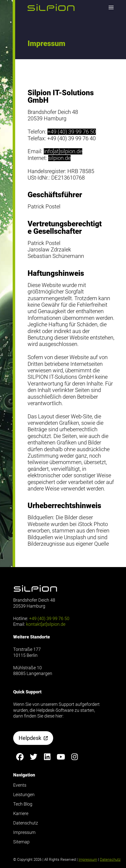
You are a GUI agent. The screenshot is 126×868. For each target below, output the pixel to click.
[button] (51, 7)
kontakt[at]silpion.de (46, 624)
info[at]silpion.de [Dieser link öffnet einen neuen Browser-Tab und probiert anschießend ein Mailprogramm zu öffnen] (63, 151)
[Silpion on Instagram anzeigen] (75, 757)
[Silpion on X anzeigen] (34, 757)
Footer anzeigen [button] (20, 24)
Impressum (88, 860)
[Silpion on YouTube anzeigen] (61, 757)
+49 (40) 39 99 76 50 (72, 132)
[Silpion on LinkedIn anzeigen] (47, 757)
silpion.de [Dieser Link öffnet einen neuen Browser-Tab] (59, 158)
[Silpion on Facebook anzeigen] (20, 757)
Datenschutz (110, 860)
